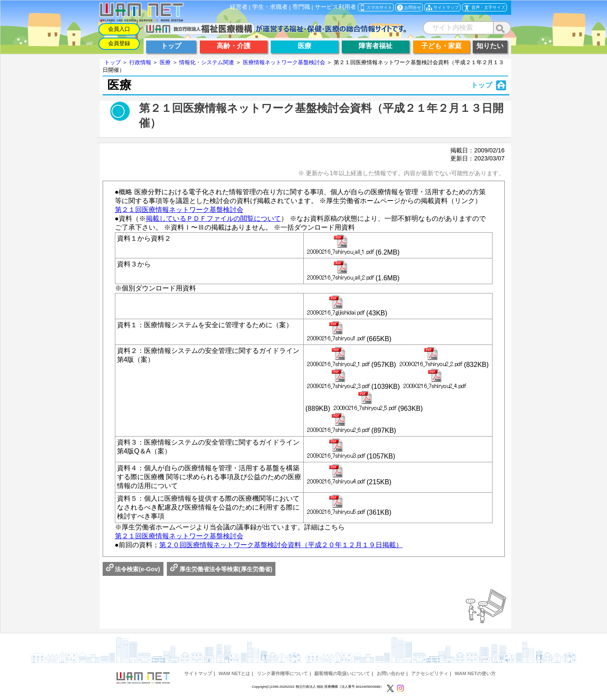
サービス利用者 (335, 7)
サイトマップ (198, 673)
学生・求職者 (270, 7)
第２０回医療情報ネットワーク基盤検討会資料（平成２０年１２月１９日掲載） (281, 545)
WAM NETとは (235, 673)
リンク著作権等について (282, 673)
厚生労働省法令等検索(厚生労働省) (221, 569)
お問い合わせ (391, 673)
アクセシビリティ (430, 673)
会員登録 (119, 43)
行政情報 (140, 62)
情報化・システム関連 (207, 62)
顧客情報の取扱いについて (342, 673)
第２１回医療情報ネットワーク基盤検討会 (179, 210)
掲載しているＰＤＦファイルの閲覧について (213, 218)
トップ (113, 62)
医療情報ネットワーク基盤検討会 (284, 62)
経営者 (239, 7)
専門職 (301, 7)
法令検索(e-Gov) (133, 569)
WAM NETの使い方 (475, 673)
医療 (165, 62)
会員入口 (119, 29)
